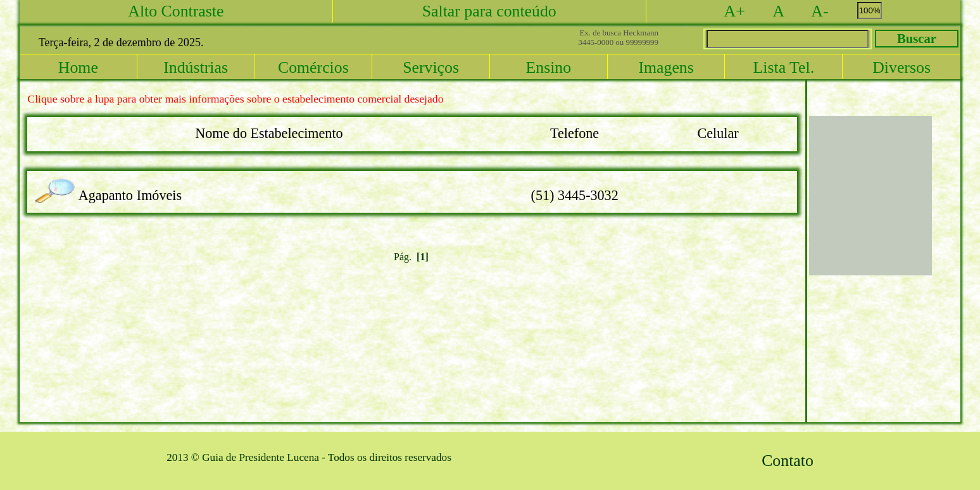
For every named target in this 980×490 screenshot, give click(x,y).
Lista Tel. (784, 67)
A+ (747, 11)
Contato (788, 461)
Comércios (313, 67)
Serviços (431, 67)
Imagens (666, 67)
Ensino (548, 67)
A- (832, 11)
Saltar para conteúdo (489, 11)
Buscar (917, 39)
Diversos (901, 67)
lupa (59, 183)
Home (78, 67)
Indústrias (196, 67)
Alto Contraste (176, 11)
